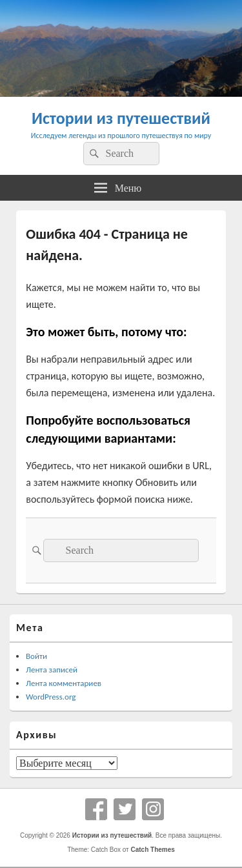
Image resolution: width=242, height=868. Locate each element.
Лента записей (52, 670)
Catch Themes (152, 850)
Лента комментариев (64, 683)
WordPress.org (51, 697)
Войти (36, 656)
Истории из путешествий (121, 118)
